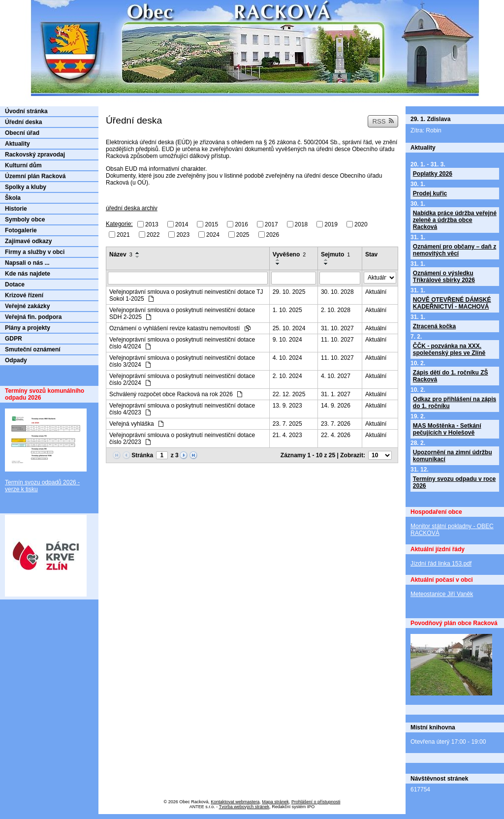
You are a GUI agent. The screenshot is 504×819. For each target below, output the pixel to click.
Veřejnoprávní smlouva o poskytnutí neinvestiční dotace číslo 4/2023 (182, 409)
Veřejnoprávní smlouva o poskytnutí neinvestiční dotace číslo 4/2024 (182, 343)
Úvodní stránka (26, 111)
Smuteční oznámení (33, 349)
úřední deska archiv (132, 208)
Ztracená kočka (434, 326)
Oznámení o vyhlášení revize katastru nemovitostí (180, 328)
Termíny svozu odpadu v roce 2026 (454, 482)
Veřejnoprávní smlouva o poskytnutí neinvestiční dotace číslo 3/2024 (182, 361)
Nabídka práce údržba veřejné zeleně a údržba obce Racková (455, 220)
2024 (213, 234)
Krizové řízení (24, 295)
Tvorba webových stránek (244, 807)
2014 (182, 224)
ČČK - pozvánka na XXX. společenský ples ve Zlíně (449, 349)
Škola (13, 198)
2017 (271, 224)
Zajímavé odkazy (28, 241)
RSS (383, 121)
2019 (331, 224)
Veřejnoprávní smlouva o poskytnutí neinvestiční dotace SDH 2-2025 (182, 314)
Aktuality (17, 144)
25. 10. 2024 (289, 328)
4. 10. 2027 (336, 376)
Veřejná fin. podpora (33, 317)
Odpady (16, 360)
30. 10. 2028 (337, 292)
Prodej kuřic (430, 193)
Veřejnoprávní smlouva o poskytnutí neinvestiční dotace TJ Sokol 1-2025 (186, 295)
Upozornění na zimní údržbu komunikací (453, 456)
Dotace (15, 284)
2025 (243, 234)
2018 (301, 224)
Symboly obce (25, 220)
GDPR (14, 339)
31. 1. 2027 (336, 394)
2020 (361, 224)
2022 (153, 234)
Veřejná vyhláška (136, 424)
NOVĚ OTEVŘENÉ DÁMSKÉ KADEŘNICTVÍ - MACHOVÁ (452, 303)
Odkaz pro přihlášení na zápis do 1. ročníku (455, 403)
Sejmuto (335, 254)
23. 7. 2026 (336, 424)
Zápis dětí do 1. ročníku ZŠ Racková (451, 376)
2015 (211, 224)
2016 (241, 224)
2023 (183, 234)
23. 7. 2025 (287, 424)
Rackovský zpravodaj (35, 155)
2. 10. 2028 (336, 310)
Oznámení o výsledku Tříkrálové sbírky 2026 (444, 277)
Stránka (142, 455)
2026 (273, 234)
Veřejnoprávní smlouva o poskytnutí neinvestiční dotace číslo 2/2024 (182, 379)
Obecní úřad (22, 133)
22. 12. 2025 (289, 394)
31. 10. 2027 (337, 328)
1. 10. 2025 (287, 310)
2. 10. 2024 (287, 376)
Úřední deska (23, 122)
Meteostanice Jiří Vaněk (442, 594)
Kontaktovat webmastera (235, 802)
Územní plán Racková (35, 176)
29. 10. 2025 (289, 292)
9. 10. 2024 (287, 340)
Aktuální (376, 292)
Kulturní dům (23, 165)
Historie (16, 209)
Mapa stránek (275, 802)
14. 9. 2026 (336, 406)
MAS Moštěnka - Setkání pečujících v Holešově (447, 429)
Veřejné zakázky (27, 306)
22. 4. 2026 (336, 435)
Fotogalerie (21, 230)
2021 (123, 234)
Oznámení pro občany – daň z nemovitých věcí (455, 250)
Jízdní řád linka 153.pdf (441, 564)
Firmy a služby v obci (35, 252)
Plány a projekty (28, 328)
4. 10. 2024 (287, 358)
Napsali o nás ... (27, 263)
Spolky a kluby (26, 187)
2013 (152, 224)
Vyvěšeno (289, 254)
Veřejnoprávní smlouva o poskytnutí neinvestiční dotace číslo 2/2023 (182, 439)
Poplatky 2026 (433, 174)
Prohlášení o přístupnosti (316, 802)
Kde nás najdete (28, 274)
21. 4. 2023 (287, 435)
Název (121, 254)
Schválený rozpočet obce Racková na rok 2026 (176, 394)
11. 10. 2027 (337, 340)
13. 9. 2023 (287, 406)
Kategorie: (119, 224)
